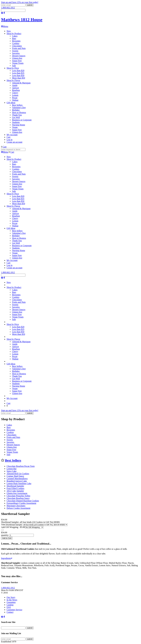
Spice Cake (12, 471)
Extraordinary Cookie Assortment (21, 503)
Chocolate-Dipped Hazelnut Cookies (23, 501)
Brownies (16, 41)
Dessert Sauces (19, 56)
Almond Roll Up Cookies (18, 474)
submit (30, 5)
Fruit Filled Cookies (15, 488)
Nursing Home (19, 125)
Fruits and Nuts (19, 48)
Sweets (15, 51)
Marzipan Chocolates (16, 506)
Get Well (16, 117)
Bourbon (16, 90)
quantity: (5, 535)
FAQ (9, 607)
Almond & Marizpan (21, 83)
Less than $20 (18, 71)
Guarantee (11, 602)
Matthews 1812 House (22, 20)
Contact (10, 612)
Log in (9, 140)
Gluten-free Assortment (17, 493)
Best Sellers (17, 105)
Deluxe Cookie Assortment (18, 508)
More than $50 (19, 78)
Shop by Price (13, 68)
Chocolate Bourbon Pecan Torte (21, 466)
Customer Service (14, 610)
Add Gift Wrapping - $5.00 (13, 527)
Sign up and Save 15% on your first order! (20, 2)
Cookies (16, 43)
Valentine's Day (19, 108)
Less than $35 (18, 73)
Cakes (15, 36)
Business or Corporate (22, 120)
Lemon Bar (12, 469)
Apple (15, 85)
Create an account (14, 142)
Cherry (15, 93)
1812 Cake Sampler (15, 491)
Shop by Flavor (13, 80)
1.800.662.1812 (8, 8)
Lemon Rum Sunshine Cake (19, 483)
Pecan (15, 98)
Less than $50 (18, 75)
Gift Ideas (11, 103)
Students (16, 122)
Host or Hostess (19, 112)
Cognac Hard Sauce (15, 476)
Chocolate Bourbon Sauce (18, 498)
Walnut (15, 100)
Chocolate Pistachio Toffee (18, 496)
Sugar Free (17, 61)
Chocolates (17, 46)
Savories (16, 53)
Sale (14, 66)
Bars (14, 38)
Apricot (15, 88)
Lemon (15, 95)
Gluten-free (17, 58)
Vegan (15, 127)
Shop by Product (14, 34)
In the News (12, 600)
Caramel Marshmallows (17, 479)
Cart (9, 137)
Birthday (16, 110)
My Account (12, 135)
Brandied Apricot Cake (17, 481)
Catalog (10, 605)
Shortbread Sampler (15, 486)
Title (3, 525)
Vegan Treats (18, 63)
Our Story (11, 597)
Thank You (17, 115)
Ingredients (7, 558)
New (9, 31)
